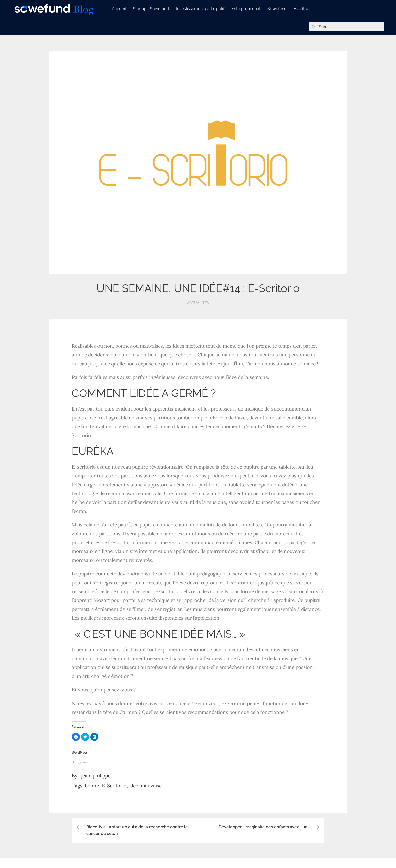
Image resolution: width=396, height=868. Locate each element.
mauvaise (151, 786)
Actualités (198, 303)
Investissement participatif (204, 9)
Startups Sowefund (154, 9)
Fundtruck (307, 9)
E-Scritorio (114, 786)
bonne (92, 786)
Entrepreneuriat (249, 9)
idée (134, 786)
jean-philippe (96, 776)
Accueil (122, 9)
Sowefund (281, 9)
